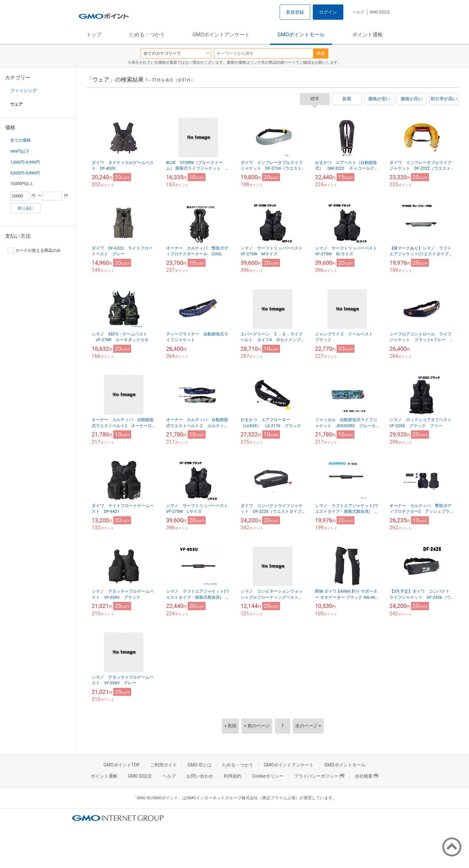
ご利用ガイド (164, 765)
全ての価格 (21, 140)
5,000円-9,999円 (25, 173)
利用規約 (233, 776)
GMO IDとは (199, 765)
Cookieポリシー (268, 776)
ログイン (328, 12)
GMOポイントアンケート (221, 35)
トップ (94, 35)
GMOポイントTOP (122, 765)
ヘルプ (359, 12)
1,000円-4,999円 (25, 162)
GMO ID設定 (380, 12)
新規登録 (295, 12)
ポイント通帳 (367, 35)
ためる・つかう (147, 35)
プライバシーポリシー (319, 776)
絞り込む (25, 208)
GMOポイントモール (301, 35)
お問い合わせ (200, 776)
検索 (321, 53)
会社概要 (367, 776)
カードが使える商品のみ (34, 251)
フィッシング (24, 90)
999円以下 (20, 151)
